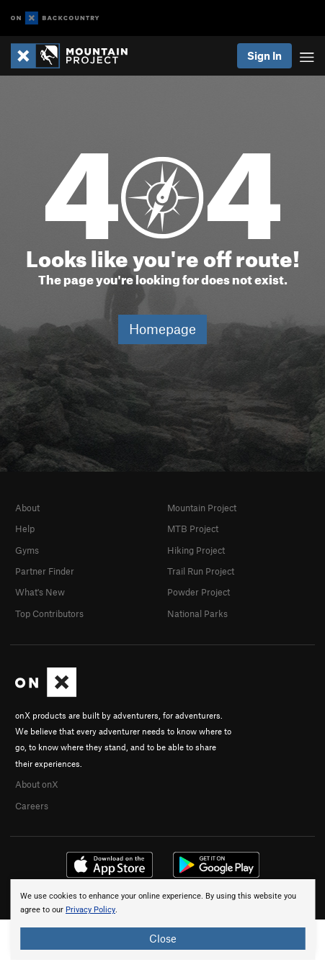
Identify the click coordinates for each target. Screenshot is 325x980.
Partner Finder (45, 571)
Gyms (27, 550)
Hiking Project (196, 550)
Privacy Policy (90, 910)
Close (163, 938)
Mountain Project (202, 508)
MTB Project (193, 529)
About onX (37, 784)
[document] (162, 920)
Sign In (264, 55)
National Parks (197, 613)
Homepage (162, 329)
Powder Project (199, 592)
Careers (32, 806)
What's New (40, 592)
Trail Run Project (201, 571)
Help (25, 529)
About (27, 508)
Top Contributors (49, 613)
